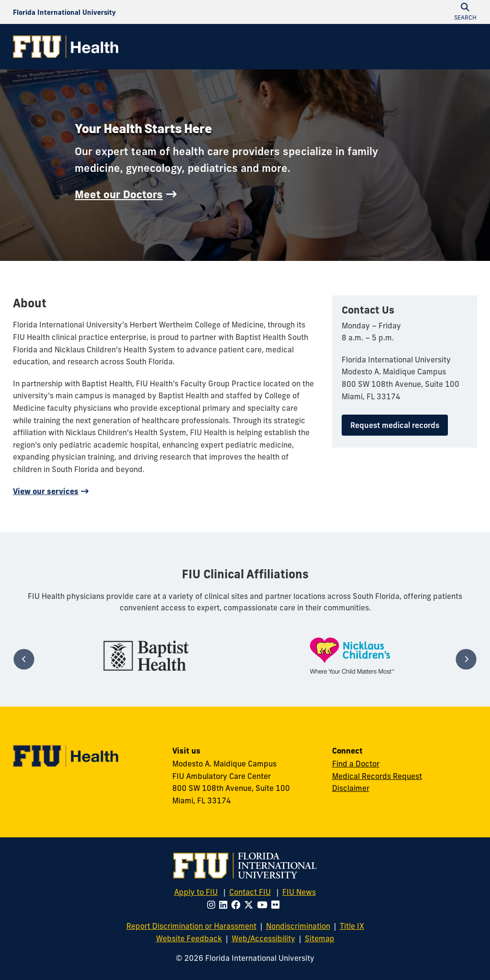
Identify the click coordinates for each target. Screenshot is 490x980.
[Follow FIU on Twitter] (251, 905)
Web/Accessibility (263, 938)
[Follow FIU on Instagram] (213, 905)
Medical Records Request (377, 776)
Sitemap (320, 938)
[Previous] (24, 659)
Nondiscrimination (298, 926)
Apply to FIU (196, 892)
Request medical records (395, 425)
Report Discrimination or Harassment (191, 926)
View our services (46, 491)
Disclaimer (351, 788)
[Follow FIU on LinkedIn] (225, 905)
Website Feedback (189, 938)
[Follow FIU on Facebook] (238, 905)
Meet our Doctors (119, 194)
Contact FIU (250, 892)
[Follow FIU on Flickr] (277, 905)
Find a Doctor (356, 764)
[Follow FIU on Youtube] (264, 905)
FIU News (299, 892)
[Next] (466, 659)
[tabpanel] (146, 656)
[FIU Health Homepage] (66, 47)
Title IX (352, 926)
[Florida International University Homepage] (64, 12)
